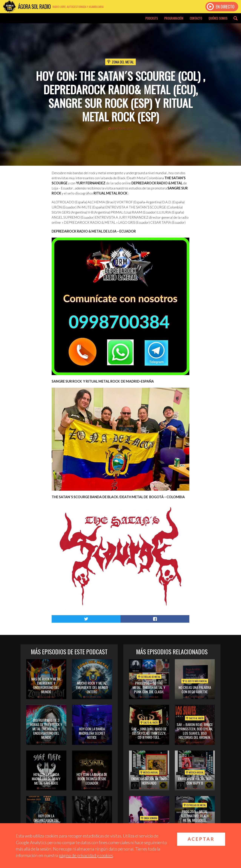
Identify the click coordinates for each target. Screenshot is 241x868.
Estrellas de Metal (149, 677)
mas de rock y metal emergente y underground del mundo (46, 685)
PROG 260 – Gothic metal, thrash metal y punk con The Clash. (149, 687)
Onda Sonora (149, 818)
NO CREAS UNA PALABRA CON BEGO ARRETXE (195, 689)
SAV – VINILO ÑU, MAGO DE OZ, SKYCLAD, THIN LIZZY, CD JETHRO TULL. (149, 733)
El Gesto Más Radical (195, 681)
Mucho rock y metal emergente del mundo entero (92, 687)
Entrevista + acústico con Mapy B (195, 781)
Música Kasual (149, 772)
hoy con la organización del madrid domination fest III (46, 822)
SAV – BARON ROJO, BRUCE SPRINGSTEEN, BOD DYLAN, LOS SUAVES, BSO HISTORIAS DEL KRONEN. (195, 731)
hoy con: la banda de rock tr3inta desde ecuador (92, 779)
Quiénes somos (218, 18)
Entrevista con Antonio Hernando (149, 781)
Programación (174, 18)
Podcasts (152, 18)
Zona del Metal (123, 62)
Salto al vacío (149, 722)
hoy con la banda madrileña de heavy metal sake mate (46, 779)
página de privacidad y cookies (86, 855)
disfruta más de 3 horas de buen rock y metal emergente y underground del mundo (46, 729)
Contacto (196, 18)
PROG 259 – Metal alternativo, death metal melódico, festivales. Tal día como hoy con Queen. (195, 820)
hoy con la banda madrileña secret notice (92, 733)
